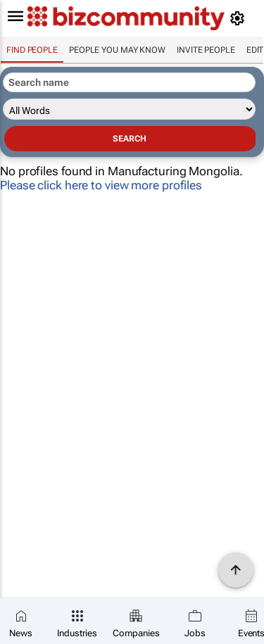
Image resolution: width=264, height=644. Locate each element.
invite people (206, 50)
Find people (32, 50)
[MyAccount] (240, 18)
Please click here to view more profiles (101, 185)
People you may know (117, 50)
